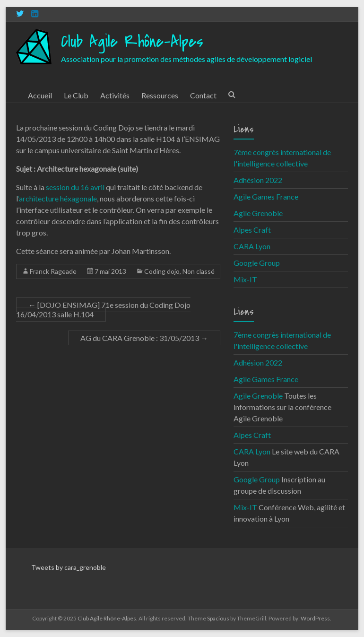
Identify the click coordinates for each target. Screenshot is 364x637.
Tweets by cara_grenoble (69, 567)
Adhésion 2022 (258, 180)
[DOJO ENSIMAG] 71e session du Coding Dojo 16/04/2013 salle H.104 (103, 310)
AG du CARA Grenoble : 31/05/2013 (144, 338)
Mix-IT (245, 279)
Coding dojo (162, 271)
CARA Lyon (252, 246)
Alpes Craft (252, 230)
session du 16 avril (75, 187)
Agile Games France (266, 196)
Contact (203, 95)
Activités (115, 95)
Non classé (199, 271)
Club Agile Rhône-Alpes (132, 42)
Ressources (160, 95)
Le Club (76, 95)
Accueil (40, 95)
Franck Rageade (53, 271)
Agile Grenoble (258, 213)
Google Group (257, 263)
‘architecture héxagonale (57, 198)
